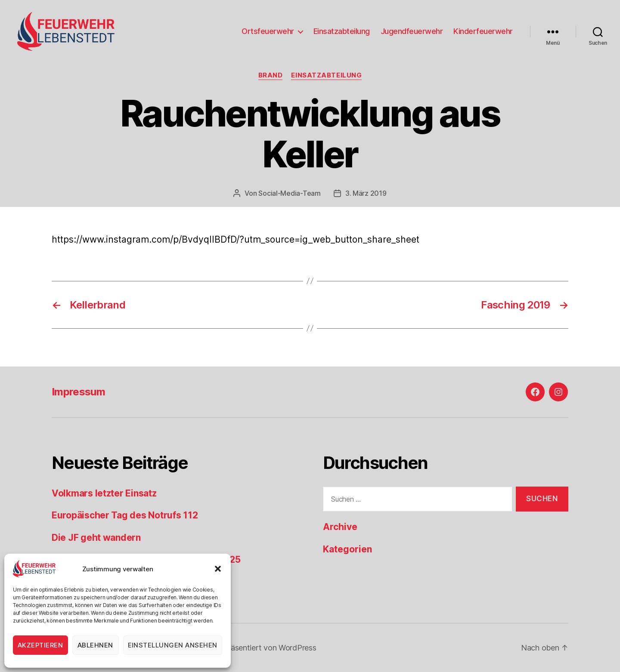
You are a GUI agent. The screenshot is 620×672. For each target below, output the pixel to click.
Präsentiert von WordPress (270, 648)
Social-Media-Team (289, 193)
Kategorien (347, 549)
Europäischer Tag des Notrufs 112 (125, 515)
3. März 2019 (366, 193)
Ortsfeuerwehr (268, 31)
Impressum (78, 392)
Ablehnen (95, 645)
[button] (218, 569)
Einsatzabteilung (342, 31)
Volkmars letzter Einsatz (104, 493)
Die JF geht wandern (96, 538)
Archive (340, 527)
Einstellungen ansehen (173, 645)
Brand (271, 75)
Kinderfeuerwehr (483, 31)
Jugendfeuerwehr (412, 31)
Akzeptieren (40, 645)
